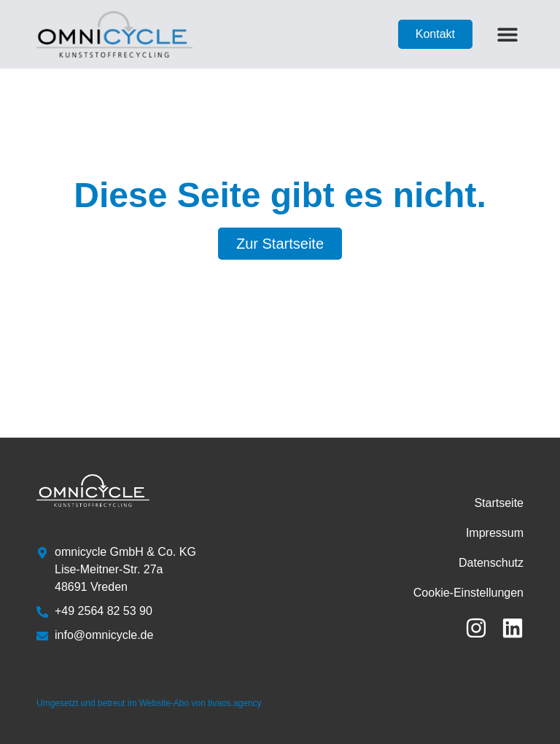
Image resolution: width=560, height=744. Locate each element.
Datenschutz (491, 563)
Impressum (495, 533)
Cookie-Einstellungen (468, 593)
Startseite (499, 503)
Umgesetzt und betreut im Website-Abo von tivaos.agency (149, 703)
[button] (507, 34)
